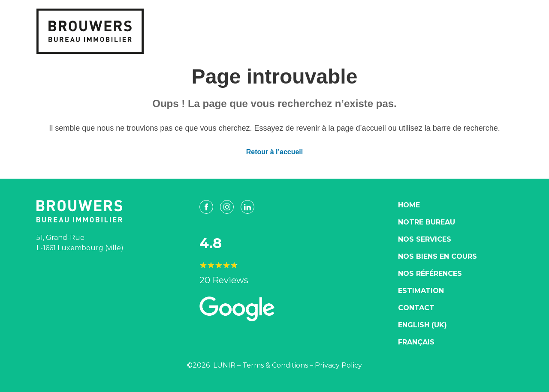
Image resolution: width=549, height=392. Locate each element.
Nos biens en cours (437, 256)
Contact (416, 308)
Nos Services (425, 239)
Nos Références (430, 274)
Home (409, 205)
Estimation (421, 291)
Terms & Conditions (275, 365)
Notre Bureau (427, 222)
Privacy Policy (338, 365)
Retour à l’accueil (275, 152)
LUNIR (224, 365)
